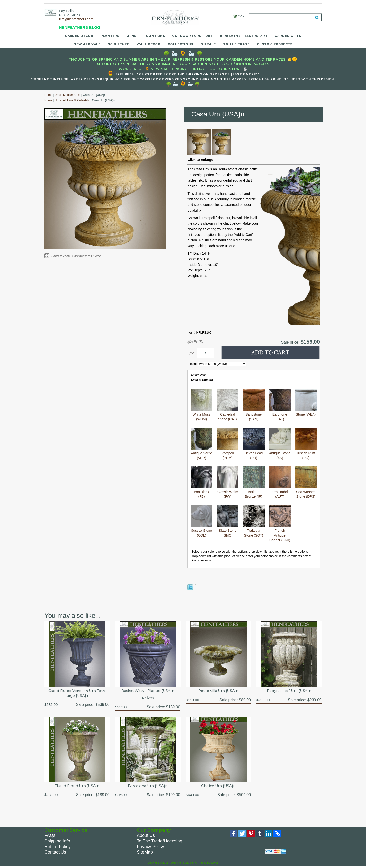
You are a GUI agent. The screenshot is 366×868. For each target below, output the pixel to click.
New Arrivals (87, 44)
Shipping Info (57, 842)
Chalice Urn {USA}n (218, 787)
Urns (132, 36)
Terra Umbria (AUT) (280, 483)
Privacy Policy (150, 848)
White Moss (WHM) (201, 405)
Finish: (192, 364)
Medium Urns (72, 95)
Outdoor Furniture (192, 36)
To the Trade (236, 44)
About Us (146, 837)
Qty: (191, 353)
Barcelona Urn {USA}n (148, 787)
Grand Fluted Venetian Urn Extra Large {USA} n (77, 694)
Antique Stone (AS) (280, 444)
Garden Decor (79, 36)
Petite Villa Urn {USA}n (218, 691)
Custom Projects (275, 44)
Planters (110, 36)
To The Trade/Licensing (160, 842)
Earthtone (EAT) (280, 405)
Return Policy (57, 848)
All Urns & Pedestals (76, 100)
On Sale (208, 44)
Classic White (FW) (227, 483)
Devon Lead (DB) (254, 444)
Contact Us (55, 854)
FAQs (50, 837)
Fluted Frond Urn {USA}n (77, 787)
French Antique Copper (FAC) (280, 523)
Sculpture (119, 44)
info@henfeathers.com (76, 19)
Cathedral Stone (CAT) (227, 405)
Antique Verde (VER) (201, 444)
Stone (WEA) (306, 403)
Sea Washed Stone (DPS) (306, 483)
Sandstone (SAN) (254, 405)
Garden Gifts (288, 36)
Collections (180, 44)
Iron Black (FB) (201, 483)
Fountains (154, 36)
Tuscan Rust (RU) (306, 444)
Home (48, 95)
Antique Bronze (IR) (254, 483)
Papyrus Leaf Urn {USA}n (289, 691)
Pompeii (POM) (227, 444)
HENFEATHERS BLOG (80, 28)
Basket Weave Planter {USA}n (148, 691)
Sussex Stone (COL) (201, 521)
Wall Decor (148, 44)
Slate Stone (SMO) (227, 521)
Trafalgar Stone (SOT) (254, 521)
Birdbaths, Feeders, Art (244, 36)
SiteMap (145, 854)
